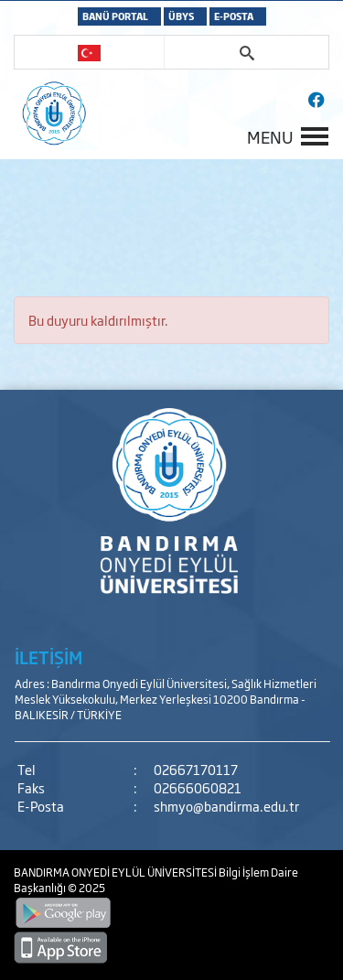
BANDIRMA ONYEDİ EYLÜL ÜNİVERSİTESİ (116, 872)
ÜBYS (181, 16)
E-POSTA (234, 16)
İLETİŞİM (48, 657)
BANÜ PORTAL (115, 16)
